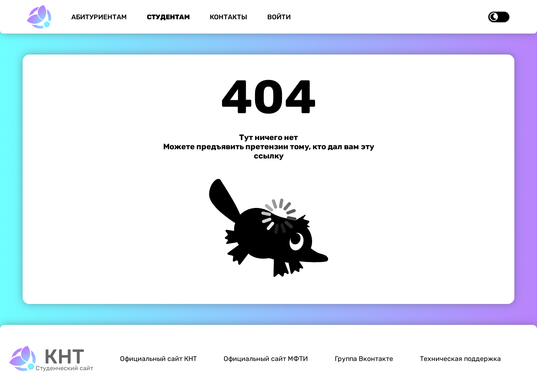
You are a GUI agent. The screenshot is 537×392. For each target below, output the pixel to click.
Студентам (168, 17)
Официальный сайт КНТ (158, 359)
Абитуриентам (99, 17)
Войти (279, 17)
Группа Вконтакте (364, 359)
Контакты (228, 17)
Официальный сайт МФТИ (266, 359)
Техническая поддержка (460, 359)
